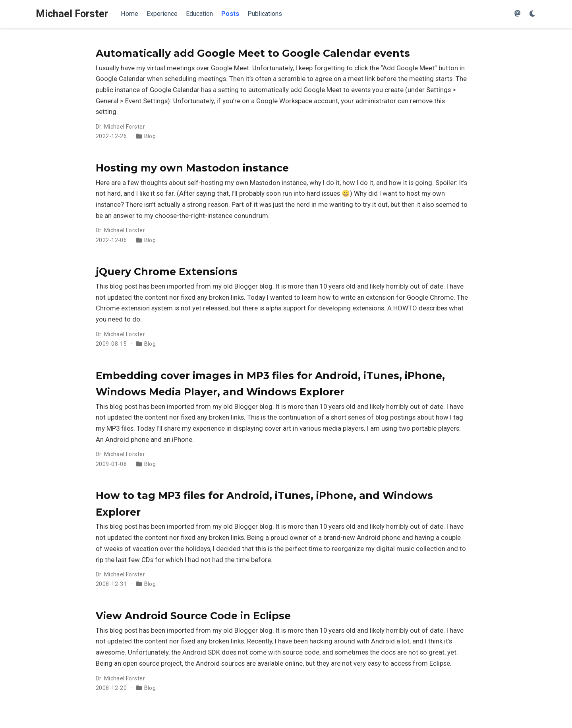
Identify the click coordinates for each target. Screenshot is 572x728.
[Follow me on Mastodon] (518, 14)
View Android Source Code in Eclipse (193, 616)
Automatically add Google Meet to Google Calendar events (253, 53)
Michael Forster (72, 14)
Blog (150, 136)
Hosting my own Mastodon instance (192, 168)
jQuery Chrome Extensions (167, 272)
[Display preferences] (533, 14)
